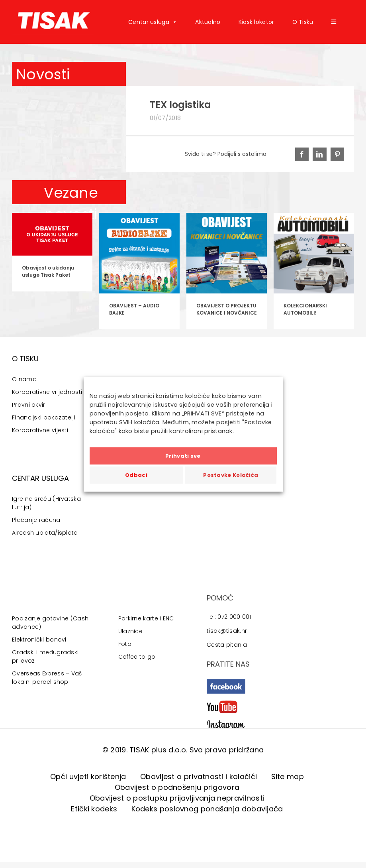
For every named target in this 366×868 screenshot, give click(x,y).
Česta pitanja (227, 645)
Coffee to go (137, 657)
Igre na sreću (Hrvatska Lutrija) (46, 503)
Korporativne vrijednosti (47, 392)
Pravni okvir (29, 405)
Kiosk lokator (256, 22)
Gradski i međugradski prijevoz (45, 656)
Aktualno (208, 22)
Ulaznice (130, 631)
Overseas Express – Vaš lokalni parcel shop (47, 678)
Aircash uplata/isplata (45, 533)
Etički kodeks (94, 809)
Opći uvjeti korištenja (88, 776)
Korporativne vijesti (40, 430)
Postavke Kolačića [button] (231, 475)
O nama (24, 379)
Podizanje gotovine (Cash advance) (50, 623)
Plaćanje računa (36, 520)
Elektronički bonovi (39, 640)
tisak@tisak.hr (227, 631)
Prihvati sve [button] (183, 456)
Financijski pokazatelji (44, 417)
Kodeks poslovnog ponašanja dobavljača (207, 809)
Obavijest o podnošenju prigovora (177, 787)
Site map (288, 776)
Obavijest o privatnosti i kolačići (199, 776)
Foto (125, 644)
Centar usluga (153, 22)
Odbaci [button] (136, 475)
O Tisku (303, 22)
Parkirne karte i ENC (146, 618)
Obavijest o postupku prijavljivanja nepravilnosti (177, 798)
